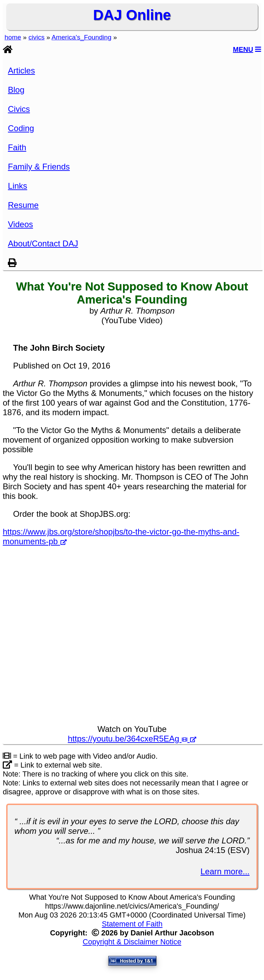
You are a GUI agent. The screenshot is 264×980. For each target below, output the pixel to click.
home (13, 37)
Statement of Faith (132, 924)
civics (37, 37)
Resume (23, 205)
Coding (21, 128)
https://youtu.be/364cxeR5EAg (132, 739)
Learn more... (225, 871)
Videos (20, 224)
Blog (16, 90)
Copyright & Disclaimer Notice (132, 942)
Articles (21, 71)
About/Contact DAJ (43, 243)
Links (18, 186)
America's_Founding (81, 37)
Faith (17, 147)
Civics (19, 109)
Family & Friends (39, 167)
